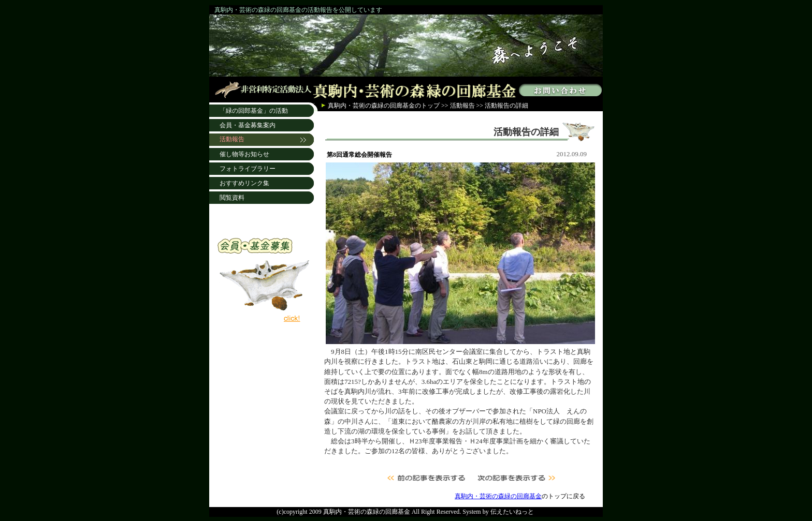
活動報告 (462, 106)
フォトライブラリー (248, 169)
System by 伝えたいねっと (498, 512)
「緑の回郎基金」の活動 (254, 111)
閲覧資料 (232, 198)
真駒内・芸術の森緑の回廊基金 (371, 106)
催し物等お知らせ (244, 154)
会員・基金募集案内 (248, 125)
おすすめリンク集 (244, 183)
